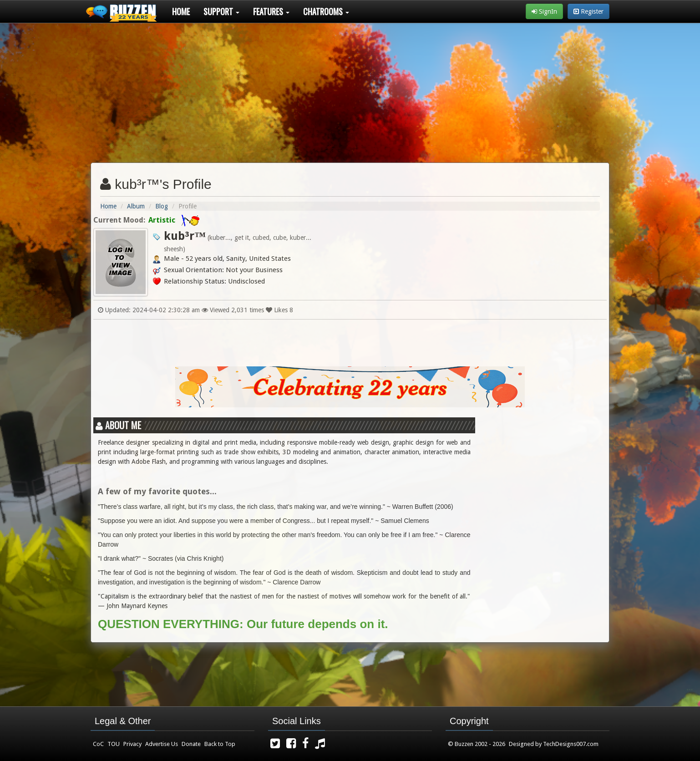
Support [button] (221, 11)
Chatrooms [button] (326, 11)
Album (136, 206)
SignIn (544, 11)
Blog (162, 206)
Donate (191, 744)
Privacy (132, 744)
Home (181, 11)
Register (588, 11)
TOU (114, 744)
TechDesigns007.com (571, 744)
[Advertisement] (350, 89)
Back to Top (220, 744)
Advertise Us (162, 744)
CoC (98, 744)
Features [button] (271, 11)
